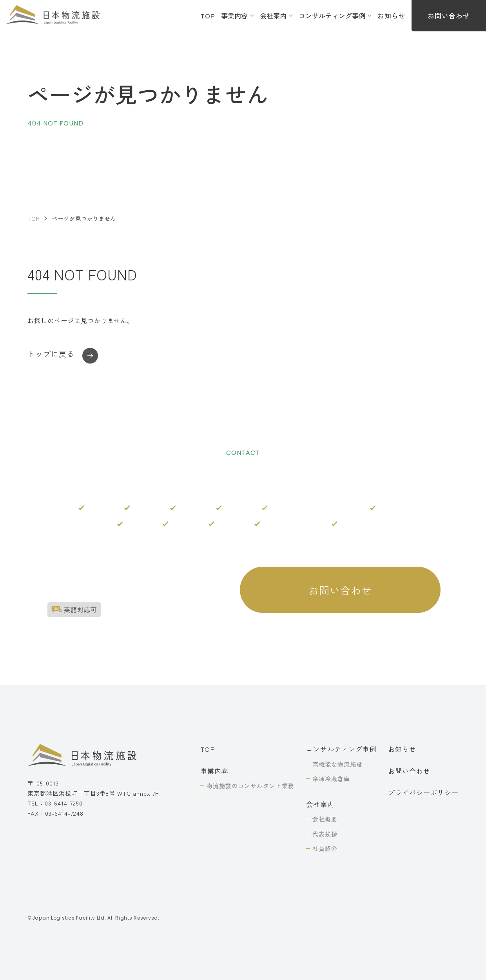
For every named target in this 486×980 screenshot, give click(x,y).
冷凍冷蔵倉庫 (331, 779)
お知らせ (392, 15)
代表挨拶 (325, 834)
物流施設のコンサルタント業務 (250, 786)
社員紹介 (325, 848)
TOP (208, 15)
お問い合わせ (409, 771)
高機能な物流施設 (337, 764)
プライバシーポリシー (423, 792)
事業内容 (234, 15)
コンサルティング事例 (332, 15)
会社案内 (273, 15)
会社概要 (325, 819)
